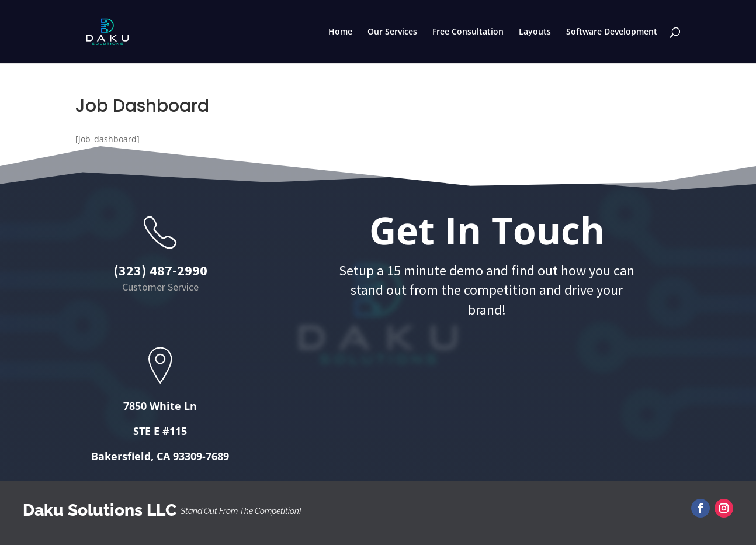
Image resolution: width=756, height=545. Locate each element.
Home (340, 32)
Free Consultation (468, 32)
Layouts (535, 32)
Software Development (612, 32)
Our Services (392, 32)
